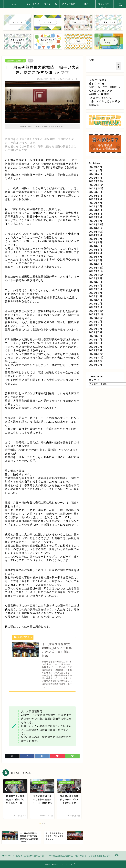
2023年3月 (95, 300)
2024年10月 (96, 232)
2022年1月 (95, 350)
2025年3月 (95, 214)
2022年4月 (95, 340)
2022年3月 (95, 343)
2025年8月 (95, 196)
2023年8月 (95, 282)
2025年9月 (95, 192)
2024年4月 (95, 253)
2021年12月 (96, 354)
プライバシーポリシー (105, 5)
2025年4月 (95, 210)
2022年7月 (95, 329)
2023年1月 (95, 307)
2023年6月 (95, 289)
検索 (91, 60)
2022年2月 (95, 347)
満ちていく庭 (96, 83)
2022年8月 (95, 325)
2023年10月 (96, 275)
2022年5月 (95, 336)
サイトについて (33, 5)
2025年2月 (95, 217)
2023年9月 (95, 278)
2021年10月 (96, 361)
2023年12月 (96, 268)
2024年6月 (95, 246)
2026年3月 (95, 170)
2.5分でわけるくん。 (101, 98)
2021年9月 (95, 365)
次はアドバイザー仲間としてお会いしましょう (104, 89)
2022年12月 (96, 311)
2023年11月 (96, 271)
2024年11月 (96, 228)
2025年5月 (95, 206)
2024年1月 (95, 264)
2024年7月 (95, 242)
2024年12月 (96, 224)
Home (14, 4)
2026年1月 (95, 178)
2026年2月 (95, 174)
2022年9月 (95, 322)
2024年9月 (95, 235)
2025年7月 (95, 199)
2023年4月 (95, 296)
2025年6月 (95, 203)
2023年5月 (95, 293)
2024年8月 (95, 239)
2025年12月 (96, 181)
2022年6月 (95, 332)
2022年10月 (96, 318)
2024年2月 (95, 260)
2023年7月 (95, 286)
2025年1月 (95, 221)
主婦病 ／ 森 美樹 (99, 94)
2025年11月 (96, 185)
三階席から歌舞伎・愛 (16, 61)
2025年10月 (96, 188)
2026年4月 (95, 167)
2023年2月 (95, 304)
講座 (87, 4)
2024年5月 (95, 250)
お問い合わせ (69, 4)
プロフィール (51, 4)
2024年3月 (95, 257)
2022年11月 (96, 314)
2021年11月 (96, 358)
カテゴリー (95, 380)
